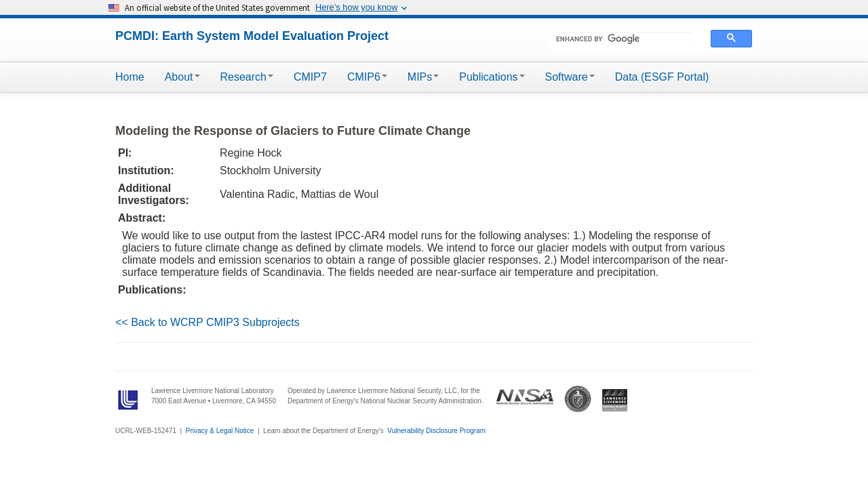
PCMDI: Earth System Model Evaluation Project (252, 36)
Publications (492, 77)
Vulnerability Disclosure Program (436, 431)
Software (570, 77)
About (182, 77)
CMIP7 (310, 77)
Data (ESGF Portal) (662, 77)
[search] (624, 39)
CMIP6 (367, 77)
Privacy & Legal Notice (220, 431)
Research (247, 77)
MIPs (423, 77)
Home (130, 77)
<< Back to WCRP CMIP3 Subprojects (208, 322)
